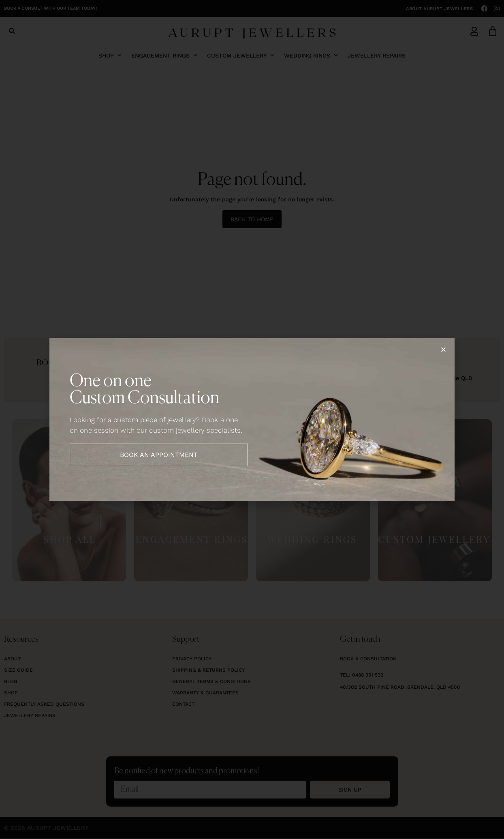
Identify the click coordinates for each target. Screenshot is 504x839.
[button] (443, 349)
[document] (252, 419)
